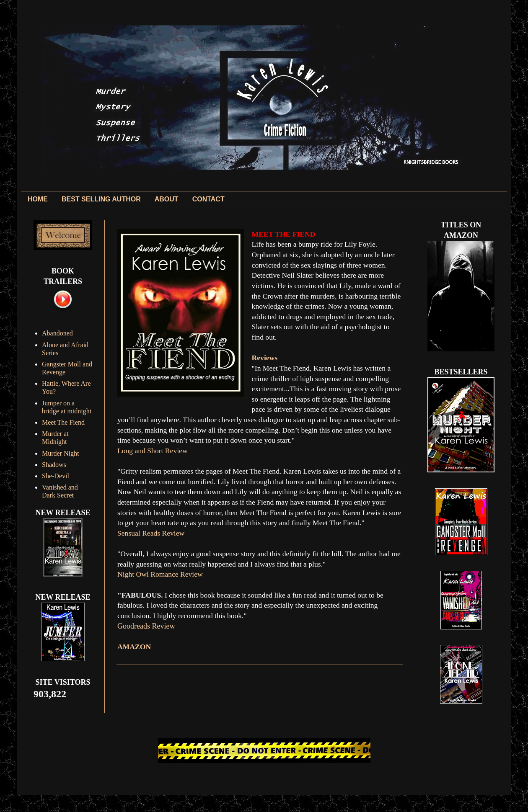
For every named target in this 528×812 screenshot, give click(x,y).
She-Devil (56, 476)
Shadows (54, 465)
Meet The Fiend (63, 422)
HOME (38, 199)
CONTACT (208, 199)
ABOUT (167, 199)
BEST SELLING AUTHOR (101, 199)
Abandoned (57, 333)
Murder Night (60, 453)
